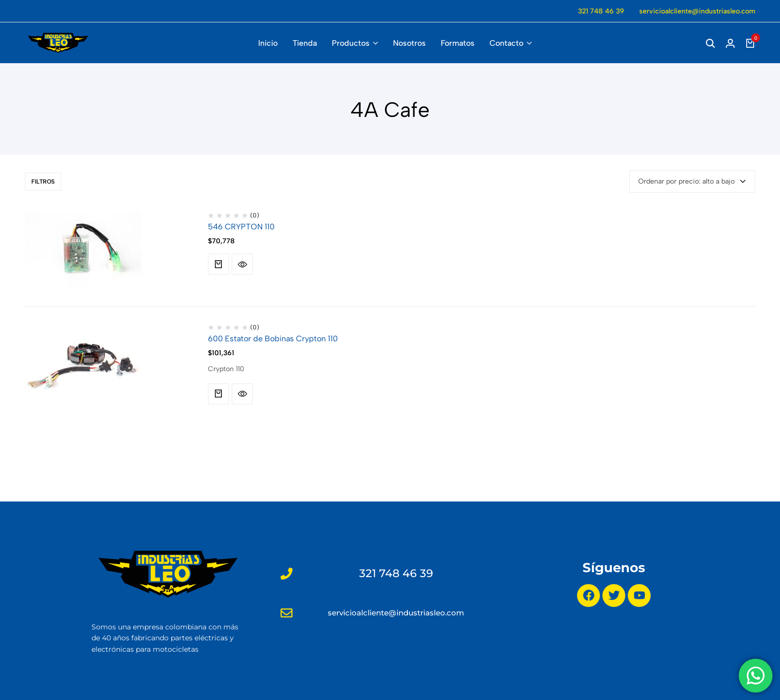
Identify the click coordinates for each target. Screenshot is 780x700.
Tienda (305, 43)
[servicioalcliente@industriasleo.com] (287, 613)
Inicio (268, 43)
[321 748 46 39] (287, 574)
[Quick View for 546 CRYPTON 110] (242, 264)
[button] (218, 264)
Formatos (458, 43)
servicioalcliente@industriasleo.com (697, 11)
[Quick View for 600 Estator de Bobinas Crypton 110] (242, 394)
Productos (351, 43)
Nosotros (409, 43)
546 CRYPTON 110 (241, 227)
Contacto (506, 43)
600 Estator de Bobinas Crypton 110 (273, 339)
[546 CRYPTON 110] (83, 250)
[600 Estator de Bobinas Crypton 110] (83, 362)
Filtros (43, 182)
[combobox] (692, 181)
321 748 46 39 (601, 11)
